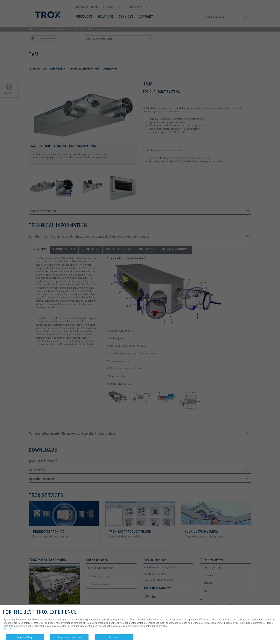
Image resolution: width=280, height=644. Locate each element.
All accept (114, 637)
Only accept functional (69, 637)
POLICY (8, 629)
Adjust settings (25, 637)
